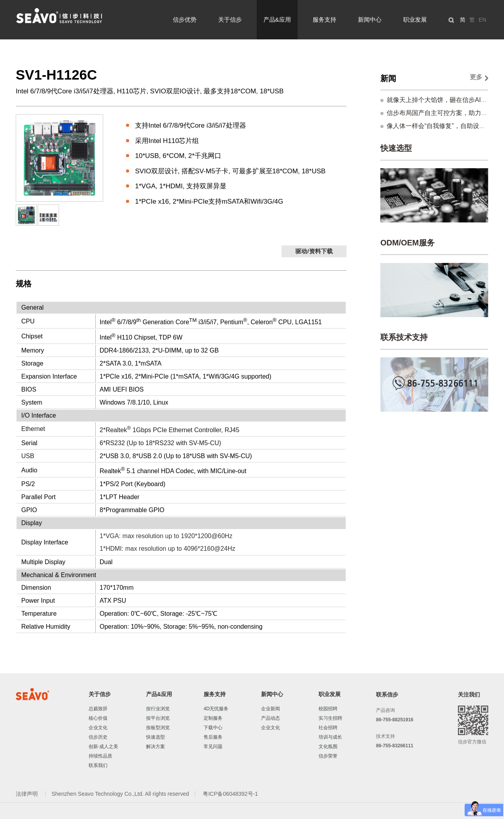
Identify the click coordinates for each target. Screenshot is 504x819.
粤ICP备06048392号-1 (230, 794)
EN (483, 20)
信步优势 (185, 19)
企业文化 (98, 728)
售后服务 (213, 737)
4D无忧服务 (216, 709)
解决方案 (156, 747)
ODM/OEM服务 (408, 243)
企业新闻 (271, 709)
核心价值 (98, 718)
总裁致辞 (98, 709)
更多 (476, 77)
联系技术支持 (404, 337)
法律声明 (28, 794)
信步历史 (98, 737)
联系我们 (98, 765)
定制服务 (213, 718)
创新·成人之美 (103, 747)
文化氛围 (328, 747)
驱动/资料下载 (314, 251)
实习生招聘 (330, 718)
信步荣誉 (328, 756)
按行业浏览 (158, 709)
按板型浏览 (158, 728)
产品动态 (271, 718)
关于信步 (230, 19)
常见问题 (213, 747)
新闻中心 (370, 19)
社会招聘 (328, 728)
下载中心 (213, 728)
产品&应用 (277, 19)
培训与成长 (330, 737)
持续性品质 (100, 756)
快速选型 (396, 148)
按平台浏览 (158, 718)
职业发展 (415, 19)
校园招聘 (328, 709)
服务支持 (324, 19)
